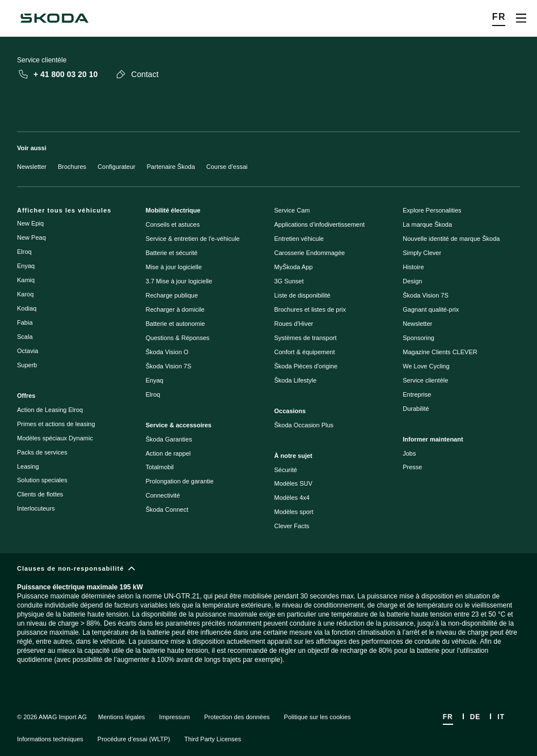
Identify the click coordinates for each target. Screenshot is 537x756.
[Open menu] (521, 18)
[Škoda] (54, 18)
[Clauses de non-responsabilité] (268, 624)
